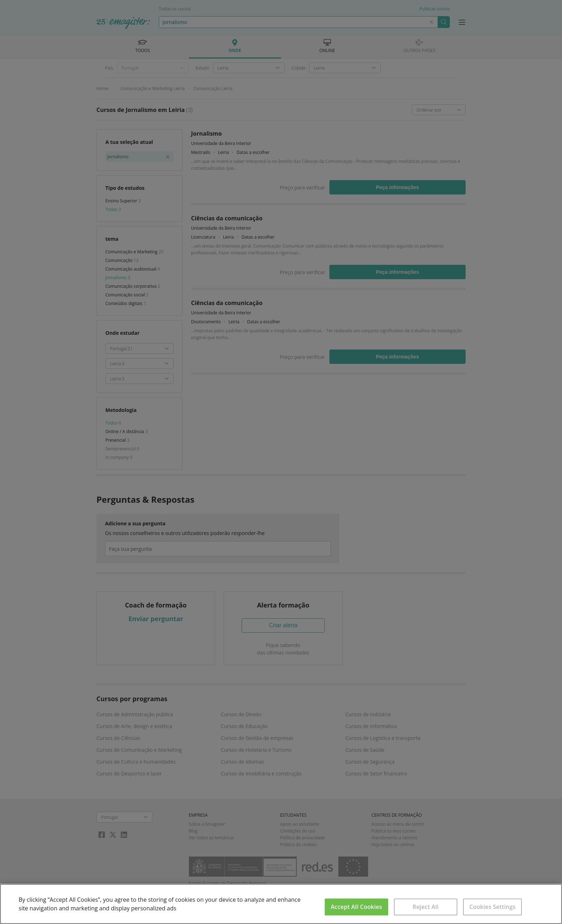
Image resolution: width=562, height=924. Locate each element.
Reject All (426, 907)
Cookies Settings (492, 907)
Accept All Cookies (356, 907)
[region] (281, 904)
